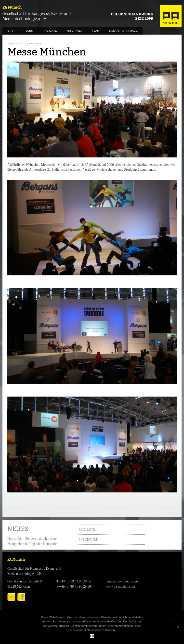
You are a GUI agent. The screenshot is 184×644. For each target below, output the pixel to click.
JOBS (29, 31)
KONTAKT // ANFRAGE (123, 31)
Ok (92, 636)
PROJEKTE (50, 31)
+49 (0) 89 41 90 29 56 (75, 581)
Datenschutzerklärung (101, 630)
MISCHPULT (74, 31)
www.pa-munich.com (120, 586)
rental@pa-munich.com (122, 581)
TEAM (96, 31)
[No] (178, 627)
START (12, 31)
